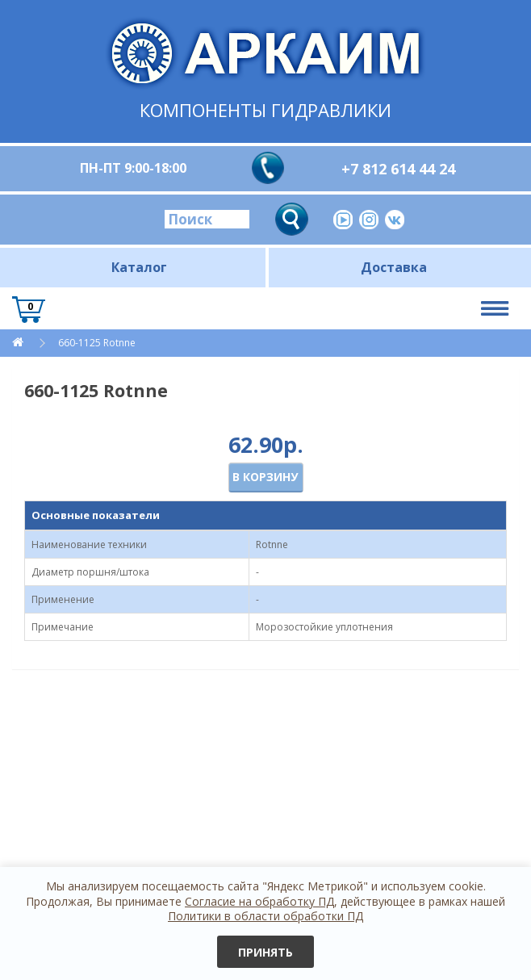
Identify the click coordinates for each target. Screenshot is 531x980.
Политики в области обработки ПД (265, 916)
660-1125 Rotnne (97, 343)
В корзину (265, 477)
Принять (265, 952)
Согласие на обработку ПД (259, 901)
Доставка (394, 267)
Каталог (139, 267)
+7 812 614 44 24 (398, 169)
